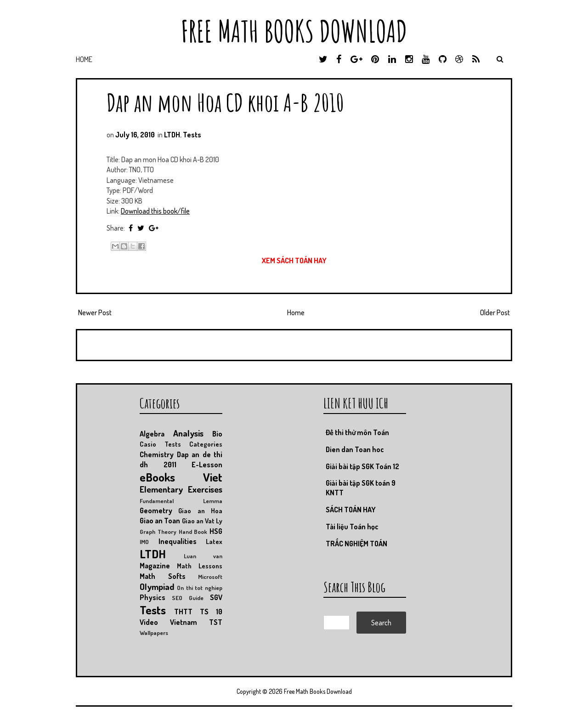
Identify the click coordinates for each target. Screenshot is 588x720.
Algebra (152, 434)
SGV (216, 597)
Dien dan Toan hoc (355, 449)
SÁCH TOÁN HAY (351, 510)
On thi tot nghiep (200, 588)
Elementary (161, 489)
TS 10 (211, 612)
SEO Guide (188, 598)
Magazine (155, 566)
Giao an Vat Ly (202, 521)
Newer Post (95, 312)
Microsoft (210, 577)
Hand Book (193, 532)
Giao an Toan (160, 521)
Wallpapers (154, 633)
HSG (216, 531)
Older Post (495, 312)
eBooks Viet (181, 477)
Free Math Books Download (294, 31)
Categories (206, 444)
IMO (144, 542)
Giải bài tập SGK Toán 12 (362, 466)
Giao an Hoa (200, 510)
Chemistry (157, 454)
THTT (183, 612)
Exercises (205, 489)
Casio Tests (160, 444)
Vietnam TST (196, 622)
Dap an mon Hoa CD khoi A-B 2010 (225, 102)
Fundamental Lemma (181, 501)
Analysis (188, 433)
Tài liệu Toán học (352, 527)
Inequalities (178, 541)
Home (84, 59)
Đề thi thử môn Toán (357, 432)
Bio (217, 434)
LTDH (172, 135)
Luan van (203, 556)
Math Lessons (200, 566)
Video (149, 622)
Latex (214, 541)
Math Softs (163, 576)
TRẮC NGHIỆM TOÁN (356, 544)
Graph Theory (158, 532)
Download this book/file (155, 211)
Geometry (156, 510)
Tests (192, 135)
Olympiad (157, 587)
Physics (153, 597)
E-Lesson (207, 465)
